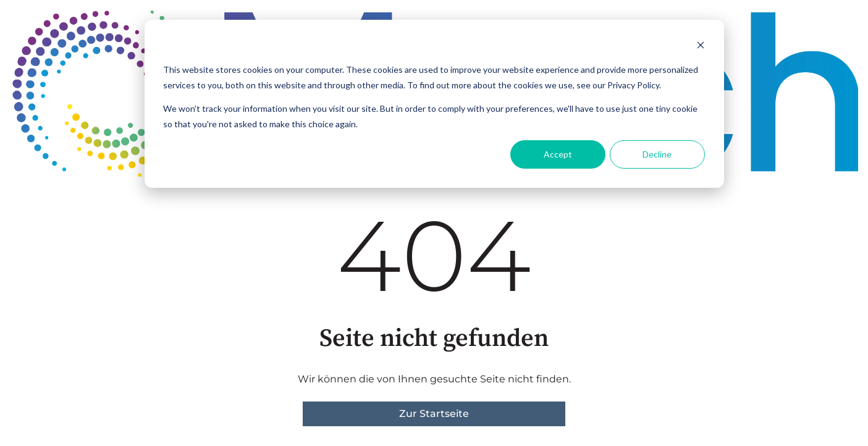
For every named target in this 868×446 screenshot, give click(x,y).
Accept (558, 154)
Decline (657, 154)
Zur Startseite (434, 414)
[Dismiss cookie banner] (701, 47)
